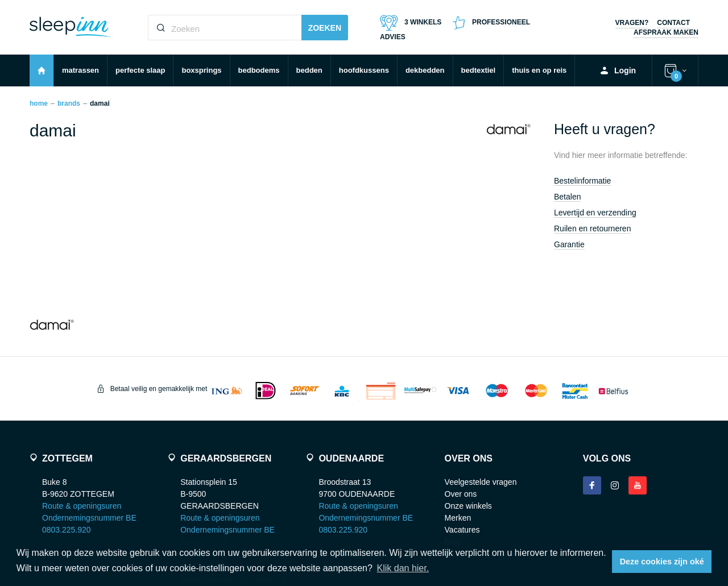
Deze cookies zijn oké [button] (662, 562)
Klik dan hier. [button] (403, 568)
